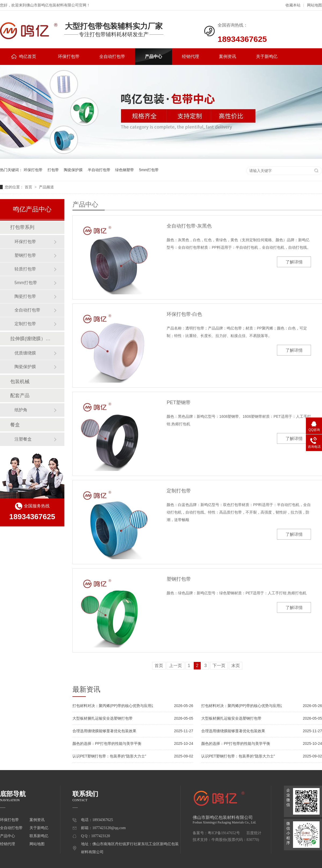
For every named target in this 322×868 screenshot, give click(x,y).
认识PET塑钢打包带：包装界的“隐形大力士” (109, 756)
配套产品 (20, 395)
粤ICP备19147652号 (224, 833)
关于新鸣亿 (267, 56)
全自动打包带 (112, 56)
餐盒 (15, 425)
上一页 (175, 666)
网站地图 (314, 5)
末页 (236, 666)
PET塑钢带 (179, 402)
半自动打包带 (99, 170)
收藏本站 (293, 5)
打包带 (53, 170)
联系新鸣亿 (39, 836)
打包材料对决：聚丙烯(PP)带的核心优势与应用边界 (113, 706)
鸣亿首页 (24, 56)
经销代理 (191, 56)
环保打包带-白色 (184, 314)
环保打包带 (69, 56)
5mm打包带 (149, 170)
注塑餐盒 (23, 439)
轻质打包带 (25, 269)
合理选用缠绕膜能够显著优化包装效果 (104, 731)
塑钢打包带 (179, 579)
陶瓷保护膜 (73, 170)
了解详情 (294, 262)
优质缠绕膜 (25, 353)
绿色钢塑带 (125, 170)
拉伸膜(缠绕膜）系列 (32, 339)
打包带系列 (22, 227)
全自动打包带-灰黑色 (189, 226)
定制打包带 (179, 491)
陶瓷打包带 (25, 296)
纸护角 (21, 410)
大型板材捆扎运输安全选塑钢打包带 (103, 718)
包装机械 (20, 382)
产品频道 (46, 187)
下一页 (219, 666)
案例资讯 (228, 56)
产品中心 (153, 56)
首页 (29, 187)
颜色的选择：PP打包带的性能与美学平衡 (107, 744)
